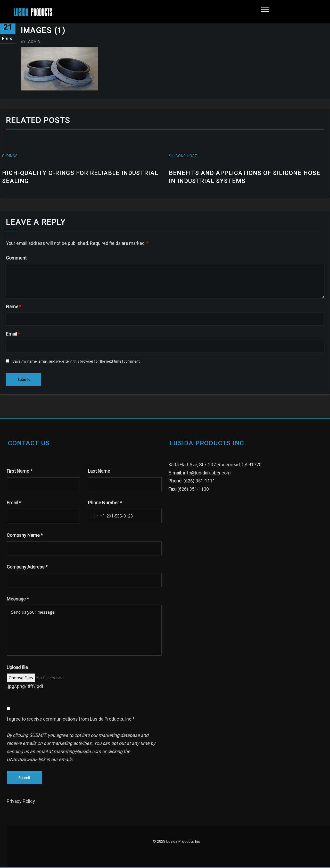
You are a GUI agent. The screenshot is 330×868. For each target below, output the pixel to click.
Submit (24, 778)
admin (31, 41)
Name (14, 307)
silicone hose (183, 156)
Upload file (17, 667)
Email (13, 334)
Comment (16, 258)
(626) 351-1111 (199, 481)
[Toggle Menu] (265, 12)
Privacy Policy (21, 801)
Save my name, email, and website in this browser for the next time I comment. (76, 361)
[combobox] (97, 516)
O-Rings (10, 156)
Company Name (25, 535)
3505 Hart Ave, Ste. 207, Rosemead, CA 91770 (215, 465)
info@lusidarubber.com (207, 473)
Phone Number (105, 503)
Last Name (99, 471)
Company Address (27, 567)
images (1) (43, 30)
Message (18, 599)
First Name (19, 471)
